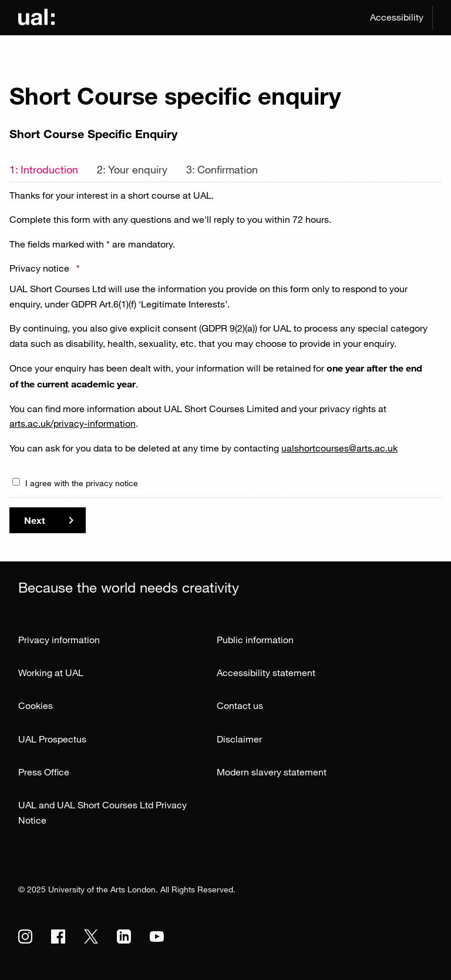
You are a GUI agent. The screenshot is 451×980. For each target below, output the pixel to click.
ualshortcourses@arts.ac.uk (339, 448)
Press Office (44, 772)
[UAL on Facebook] (58, 936)
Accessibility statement (266, 673)
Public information (255, 640)
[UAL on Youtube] (157, 936)
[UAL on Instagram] (25, 936)
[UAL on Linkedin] (124, 936)
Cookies (36, 705)
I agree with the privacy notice (82, 483)
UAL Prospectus (52, 739)
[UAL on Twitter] (91, 936)
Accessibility (397, 17)
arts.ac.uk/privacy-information (73, 423)
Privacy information (59, 640)
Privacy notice (45, 268)
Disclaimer (239, 739)
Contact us (240, 705)
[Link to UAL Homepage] (36, 18)
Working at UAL (51, 673)
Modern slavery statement (272, 772)
